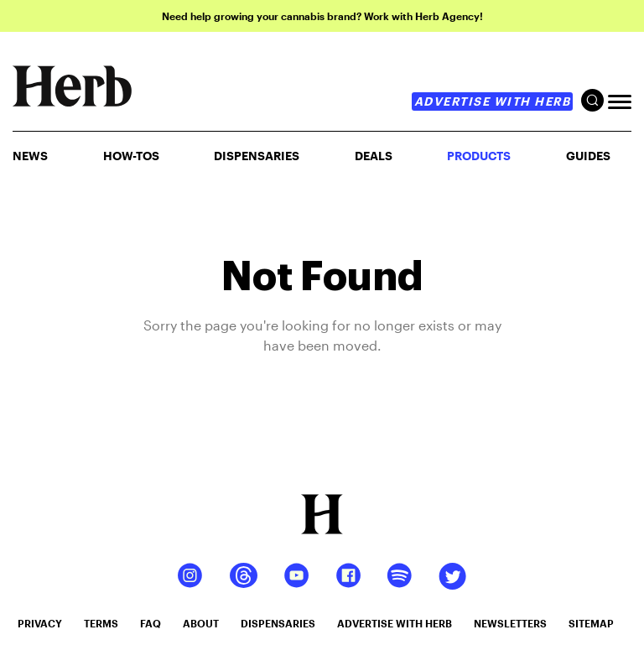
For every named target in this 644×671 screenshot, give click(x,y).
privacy (40, 623)
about (201, 623)
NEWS (30, 156)
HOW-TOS (131, 156)
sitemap (591, 623)
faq (151, 623)
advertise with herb (493, 101)
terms (101, 623)
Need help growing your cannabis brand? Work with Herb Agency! (322, 16)
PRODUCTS (479, 156)
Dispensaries (257, 156)
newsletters (510, 623)
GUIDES (588, 156)
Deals (374, 156)
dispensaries (278, 623)
